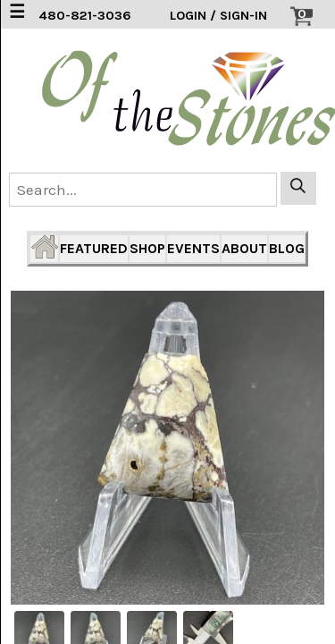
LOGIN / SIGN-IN (218, 16)
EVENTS (193, 248)
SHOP (147, 248)
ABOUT (244, 248)
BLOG (287, 248)
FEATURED (94, 248)
